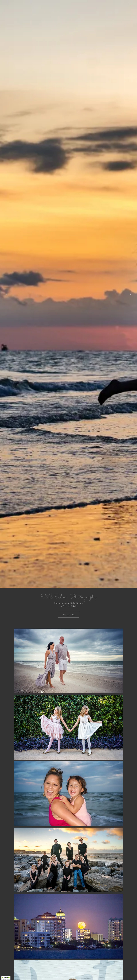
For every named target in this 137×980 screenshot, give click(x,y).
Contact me (68, 615)
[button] (6, 978)
